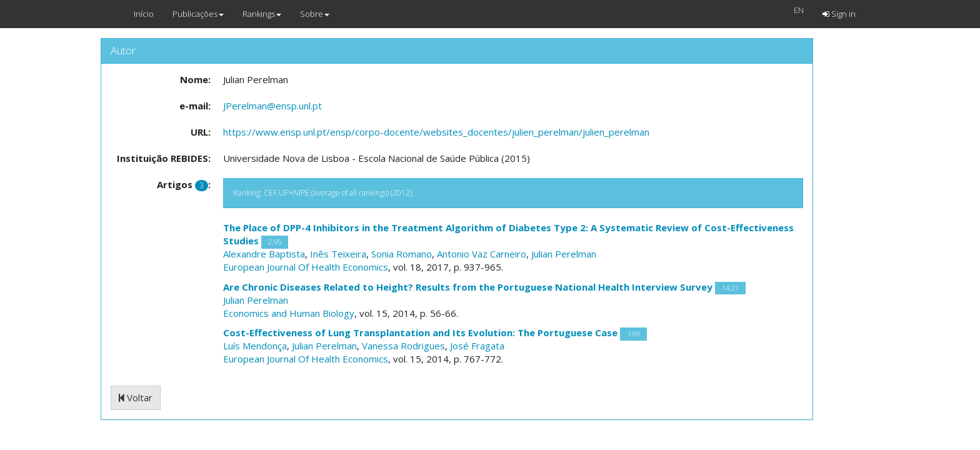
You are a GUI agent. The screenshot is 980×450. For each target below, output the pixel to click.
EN (799, 10)
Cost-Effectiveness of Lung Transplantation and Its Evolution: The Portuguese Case (420, 332)
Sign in (839, 14)
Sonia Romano (402, 254)
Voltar (136, 397)
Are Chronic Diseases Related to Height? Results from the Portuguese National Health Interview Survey (468, 287)
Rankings (262, 14)
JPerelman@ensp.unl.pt (272, 106)
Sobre (315, 14)
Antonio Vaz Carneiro (482, 254)
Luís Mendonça (255, 346)
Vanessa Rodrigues (403, 346)
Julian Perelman (564, 254)
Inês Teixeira (338, 254)
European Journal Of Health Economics (306, 267)
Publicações (198, 14)
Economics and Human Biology (289, 313)
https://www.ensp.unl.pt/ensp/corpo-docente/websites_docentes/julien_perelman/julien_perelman (436, 132)
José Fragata (477, 346)
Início (144, 14)
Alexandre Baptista (264, 254)
